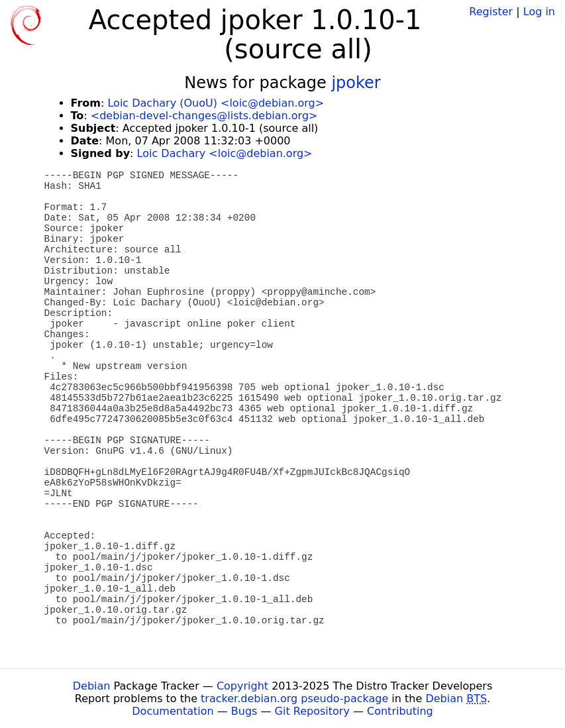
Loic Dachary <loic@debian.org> (225, 153)
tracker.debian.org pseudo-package (294, 699)
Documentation (173, 711)
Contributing (400, 711)
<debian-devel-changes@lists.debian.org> (204, 116)
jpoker (356, 83)
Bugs (244, 711)
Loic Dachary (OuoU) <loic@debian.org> (216, 103)
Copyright (242, 686)
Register (491, 12)
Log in (539, 12)
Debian (92, 686)
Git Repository (312, 711)
